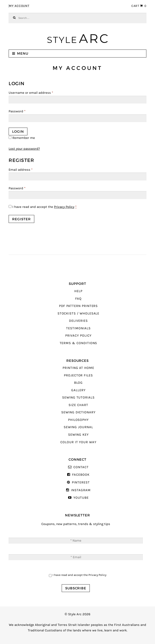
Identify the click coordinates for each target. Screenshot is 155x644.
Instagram (81, 490)
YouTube (81, 498)
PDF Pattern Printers (78, 306)
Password (17, 111)
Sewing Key (78, 435)
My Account (19, 6)
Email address (21, 170)
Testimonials (78, 328)
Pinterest (81, 482)
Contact (81, 467)
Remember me (22, 138)
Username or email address (31, 93)
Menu (23, 53)
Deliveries (78, 321)
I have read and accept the (43, 207)
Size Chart (78, 405)
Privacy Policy (64, 207)
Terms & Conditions (78, 343)
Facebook (81, 475)
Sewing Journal (78, 427)
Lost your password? (24, 149)
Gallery (78, 390)
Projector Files (78, 375)
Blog (78, 383)
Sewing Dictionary (78, 412)
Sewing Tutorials (78, 398)
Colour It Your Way (78, 442)
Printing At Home (78, 368)
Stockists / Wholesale (78, 313)
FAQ (78, 299)
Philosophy (78, 420)
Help (78, 291)
